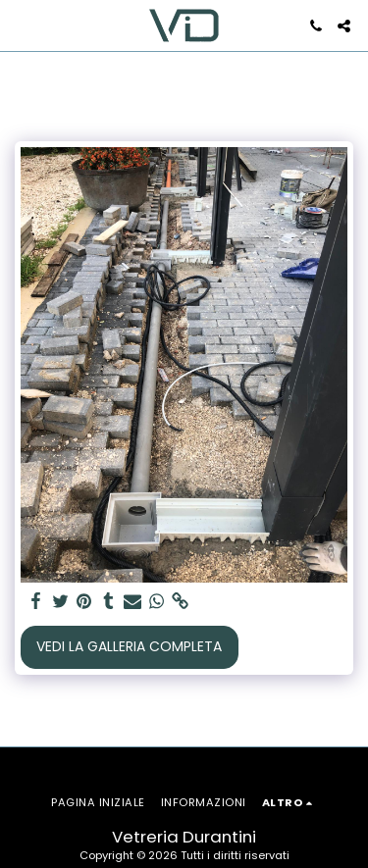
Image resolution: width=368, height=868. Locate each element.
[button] (22, 26)
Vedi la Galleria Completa (129, 646)
